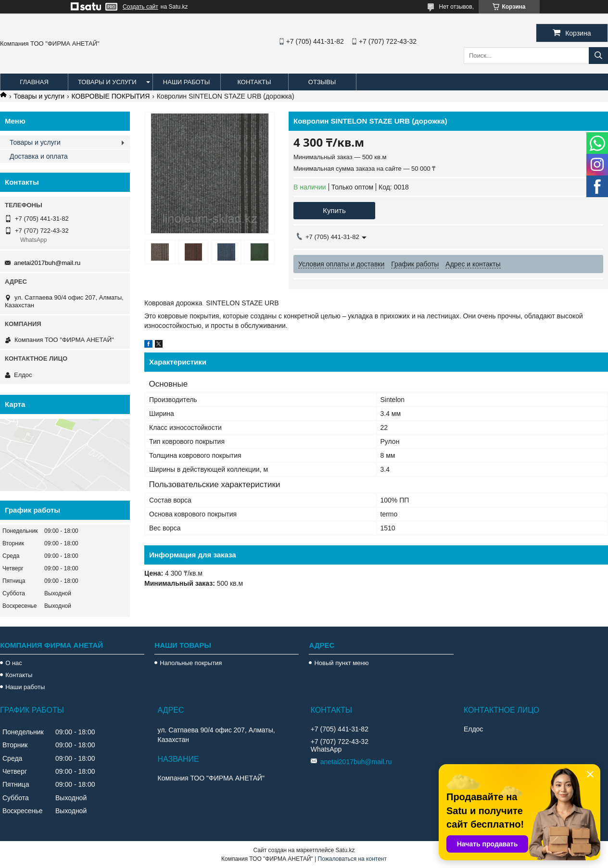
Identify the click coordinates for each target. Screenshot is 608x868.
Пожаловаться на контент (352, 859)
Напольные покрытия (191, 663)
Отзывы (322, 82)
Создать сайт (140, 7)
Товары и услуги (107, 82)
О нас (14, 663)
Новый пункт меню (341, 663)
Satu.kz (345, 850)
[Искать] (598, 56)
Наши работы (186, 82)
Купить (334, 210)
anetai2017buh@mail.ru (47, 263)
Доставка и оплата (39, 156)
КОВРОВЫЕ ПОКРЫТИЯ (111, 96)
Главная (34, 82)
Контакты (254, 82)
